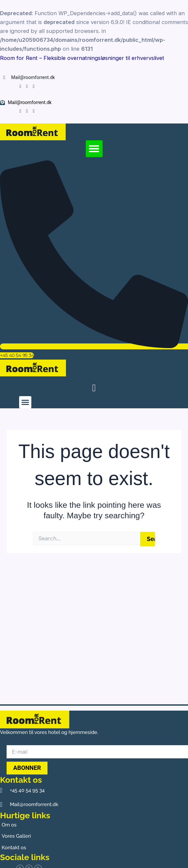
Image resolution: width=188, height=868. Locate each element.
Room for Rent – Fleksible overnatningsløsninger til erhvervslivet (82, 58)
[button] (94, 149)
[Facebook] (19, 86)
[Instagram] (25, 86)
